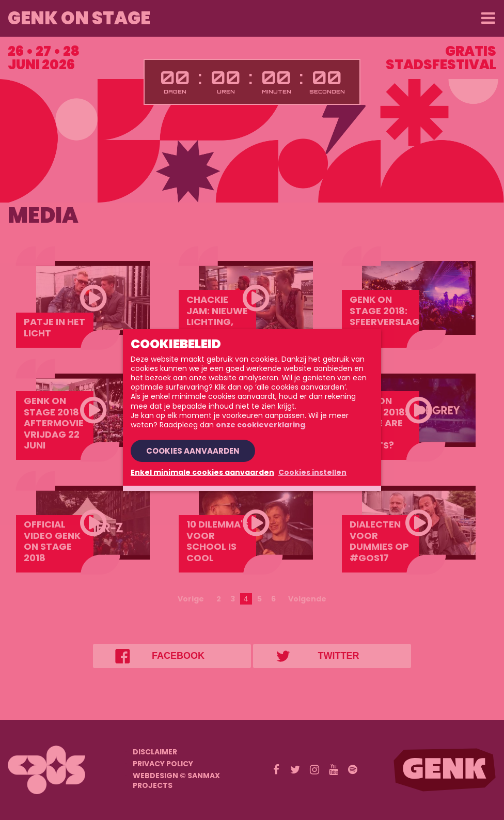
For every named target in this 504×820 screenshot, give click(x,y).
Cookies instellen (312, 472)
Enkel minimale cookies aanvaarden (202, 472)
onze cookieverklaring (261, 425)
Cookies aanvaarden (193, 451)
